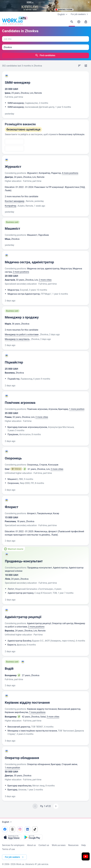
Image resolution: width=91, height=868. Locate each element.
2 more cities (45, 280)
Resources (73, 845)
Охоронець (13, 458)
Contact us (44, 845)
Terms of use (8, 849)
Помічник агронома (20, 403)
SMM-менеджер (18, 83)
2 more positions (21, 272)
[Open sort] (79, 66)
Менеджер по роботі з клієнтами (22, 334)
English (7, 822)
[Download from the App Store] (12, 837)
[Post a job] (79, 22)
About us (31, 845)
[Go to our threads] (12, 829)
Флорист (12, 507)
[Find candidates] (72, 22)
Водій (9, 669)
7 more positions (37, 712)
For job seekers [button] (15, 857)
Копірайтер (11, 206)
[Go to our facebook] (5, 829)
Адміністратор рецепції (23, 617)
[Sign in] (86, 22)
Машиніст (12, 229)
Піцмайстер (14, 362)
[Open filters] (86, 66)
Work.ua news (59, 845)
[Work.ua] (12, 22)
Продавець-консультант (24, 561)
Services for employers (13, 845)
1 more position (77, 409)
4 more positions (70, 173)
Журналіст (13, 167)
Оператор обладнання (22, 758)
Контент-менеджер (15, 201)
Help (84, 845)
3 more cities (53, 717)
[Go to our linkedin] (27, 829)
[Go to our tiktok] (35, 829)
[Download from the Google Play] (33, 837)
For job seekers (80, 14)
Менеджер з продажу (22, 317)
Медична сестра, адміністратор (29, 262)
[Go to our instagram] (20, 829)
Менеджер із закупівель (17, 339)
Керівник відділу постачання (27, 703)
